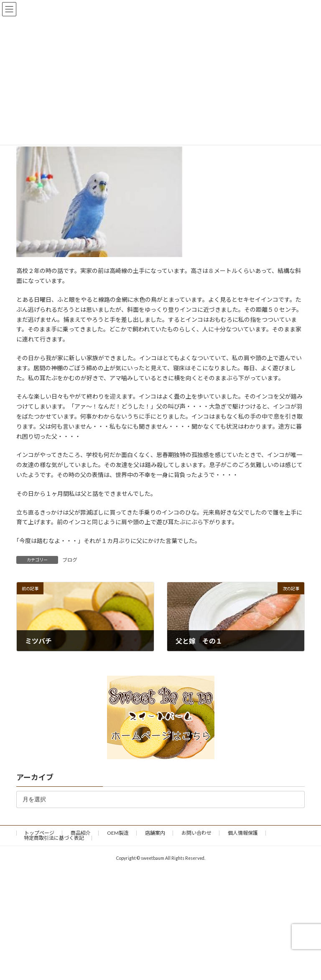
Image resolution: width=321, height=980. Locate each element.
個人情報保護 (243, 833)
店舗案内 (155, 833)
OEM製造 (118, 833)
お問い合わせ (196, 833)
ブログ (70, 560)
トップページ (39, 833)
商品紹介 (81, 833)
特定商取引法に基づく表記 (54, 838)
